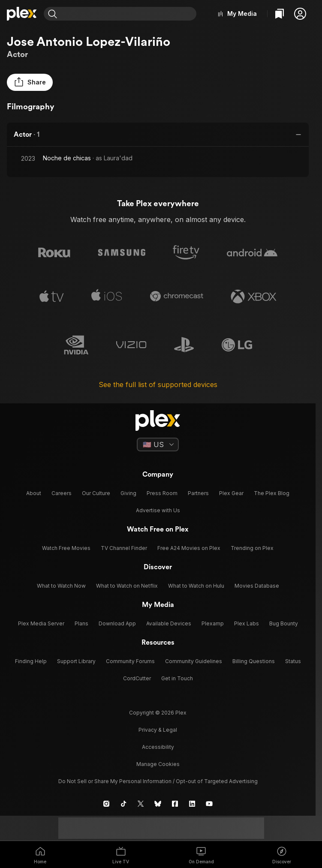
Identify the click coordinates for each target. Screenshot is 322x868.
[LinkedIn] (192, 804)
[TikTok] (123, 804)
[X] (141, 804)
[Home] (22, 14)
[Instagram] (106, 804)
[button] (300, 14)
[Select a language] (158, 445)
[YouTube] (209, 804)
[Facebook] (175, 804)
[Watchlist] (280, 14)
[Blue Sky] (158, 804)
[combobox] (129, 14)
